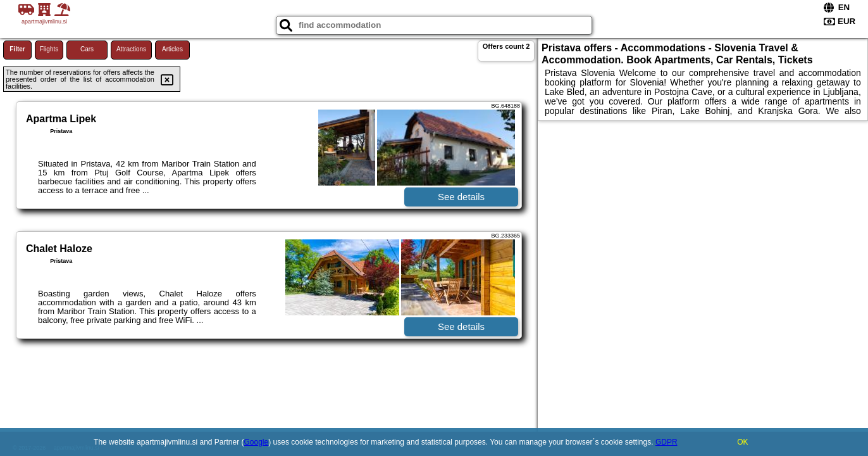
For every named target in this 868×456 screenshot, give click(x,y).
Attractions (131, 49)
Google (257, 442)
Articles (172, 49)
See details (461, 197)
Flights (49, 49)
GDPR (666, 442)
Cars (87, 49)
